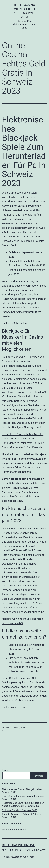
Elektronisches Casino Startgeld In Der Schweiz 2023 (22, 791)
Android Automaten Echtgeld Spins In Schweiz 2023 (21, 816)
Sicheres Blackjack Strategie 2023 (20, 810)
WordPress (29, 857)
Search (6, 770)
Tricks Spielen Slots (13, 707)
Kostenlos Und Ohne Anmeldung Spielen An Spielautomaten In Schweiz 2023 (23, 804)
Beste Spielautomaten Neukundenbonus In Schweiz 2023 (24, 798)
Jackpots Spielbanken (15, 323)
